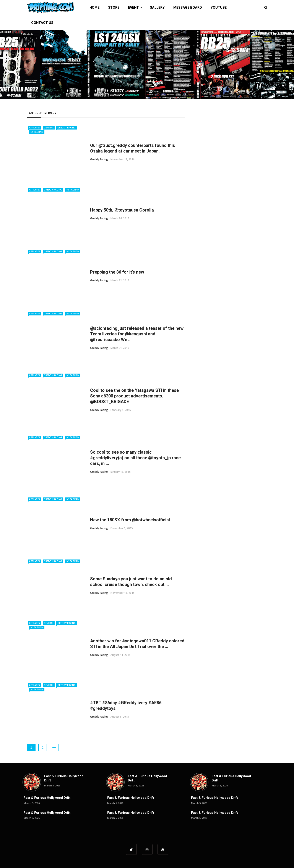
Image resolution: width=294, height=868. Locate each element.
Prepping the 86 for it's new (117, 272)
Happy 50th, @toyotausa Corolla (122, 210)
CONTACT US (42, 23)
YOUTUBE (219, 7)
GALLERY (157, 7)
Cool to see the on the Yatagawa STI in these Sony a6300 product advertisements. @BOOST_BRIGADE (134, 396)
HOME (94, 7)
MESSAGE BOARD (188, 7)
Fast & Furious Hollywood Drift (47, 798)
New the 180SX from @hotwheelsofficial (130, 520)
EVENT (133, 7)
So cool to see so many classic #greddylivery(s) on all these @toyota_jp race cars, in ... (135, 458)
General (49, 128)
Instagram (37, 132)
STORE (114, 7)
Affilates (34, 128)
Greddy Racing (67, 128)
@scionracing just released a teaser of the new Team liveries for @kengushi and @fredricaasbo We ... (137, 334)
